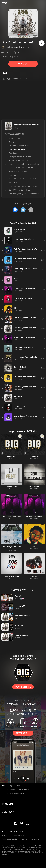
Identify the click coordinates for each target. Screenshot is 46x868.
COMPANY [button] (8, 812)
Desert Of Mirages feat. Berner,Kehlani (24, 186)
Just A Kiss (13, 183)
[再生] (42, 43)
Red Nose (13, 153)
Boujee (34, 576)
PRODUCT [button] (8, 804)
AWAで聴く (23, 64)
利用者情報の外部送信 (9, 839)
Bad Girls (13, 142)
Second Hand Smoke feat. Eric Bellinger (24, 179)
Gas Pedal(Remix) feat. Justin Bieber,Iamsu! (26, 194)
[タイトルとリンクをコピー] (31, 210)
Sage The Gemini (21, 47)
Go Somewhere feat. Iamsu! (20, 146)
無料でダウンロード (23, 733)
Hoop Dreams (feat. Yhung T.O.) (12, 547)
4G (34, 546)
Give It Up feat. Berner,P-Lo (20, 190)
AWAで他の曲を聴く (23, 687)
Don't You (13, 175)
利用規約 (5, 836)
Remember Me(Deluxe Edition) (29, 125)
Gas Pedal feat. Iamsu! (17, 794)
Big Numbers (12, 457)
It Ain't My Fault (34, 486)
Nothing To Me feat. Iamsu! (19, 172)
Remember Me (15, 138)
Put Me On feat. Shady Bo (19, 160)
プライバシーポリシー (20, 836)
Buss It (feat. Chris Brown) (12, 516)
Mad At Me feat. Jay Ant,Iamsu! (21, 168)
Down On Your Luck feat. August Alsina (24, 164)
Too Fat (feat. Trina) (12, 576)
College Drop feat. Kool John (20, 157)
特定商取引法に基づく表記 (30, 839)
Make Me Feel (12, 486)
